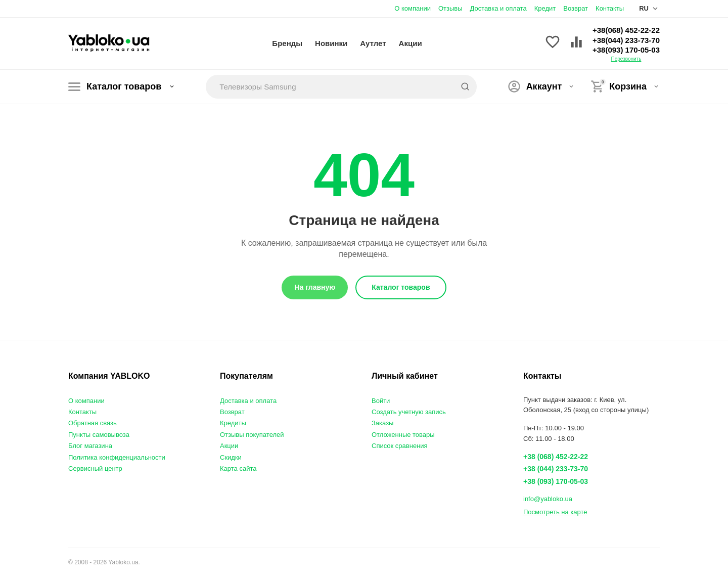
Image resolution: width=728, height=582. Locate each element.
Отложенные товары (403, 435)
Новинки (331, 43)
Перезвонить (626, 59)
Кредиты (233, 423)
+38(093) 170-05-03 (626, 50)
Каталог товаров (122, 86)
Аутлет (373, 43)
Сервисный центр (95, 468)
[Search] (465, 86)
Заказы (382, 423)
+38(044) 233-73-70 (626, 40)
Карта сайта (238, 468)
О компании (413, 8)
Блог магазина (90, 446)
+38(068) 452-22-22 (626, 30)
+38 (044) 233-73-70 (556, 469)
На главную (315, 287)
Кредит (545, 8)
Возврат (576, 8)
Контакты (610, 8)
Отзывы (450, 8)
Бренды (287, 43)
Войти (381, 401)
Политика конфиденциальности (117, 457)
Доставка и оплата (498, 8)
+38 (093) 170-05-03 (556, 481)
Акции (411, 43)
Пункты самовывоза (99, 435)
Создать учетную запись (409, 412)
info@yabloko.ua (548, 499)
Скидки (231, 457)
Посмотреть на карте (555, 512)
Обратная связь (93, 423)
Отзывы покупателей (252, 435)
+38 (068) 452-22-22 (556, 457)
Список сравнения (400, 446)
